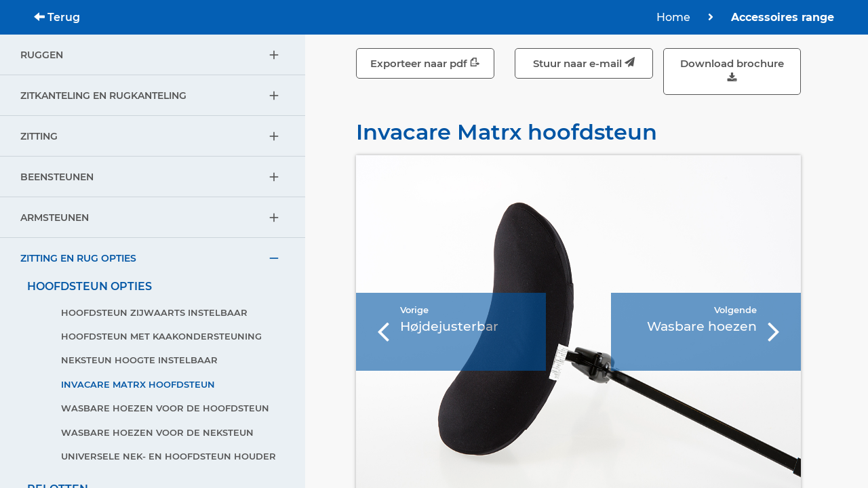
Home (673, 17)
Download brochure (732, 72)
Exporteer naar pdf (425, 63)
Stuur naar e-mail (584, 63)
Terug (57, 17)
